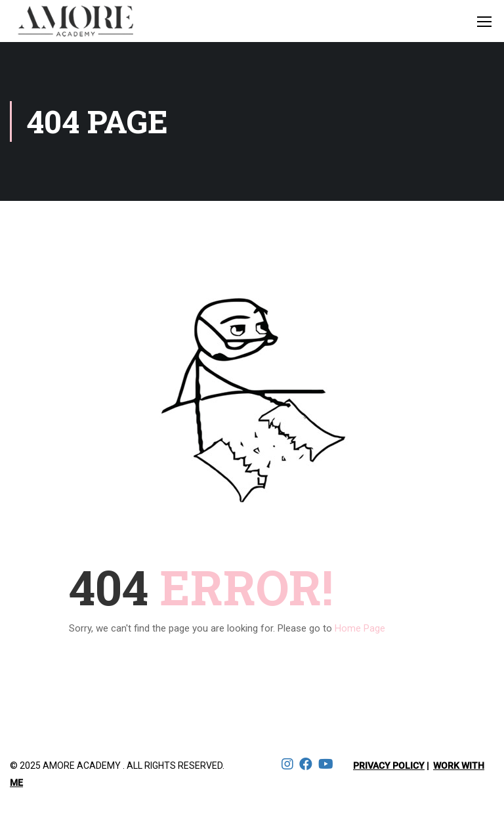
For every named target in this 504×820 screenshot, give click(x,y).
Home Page (360, 628)
